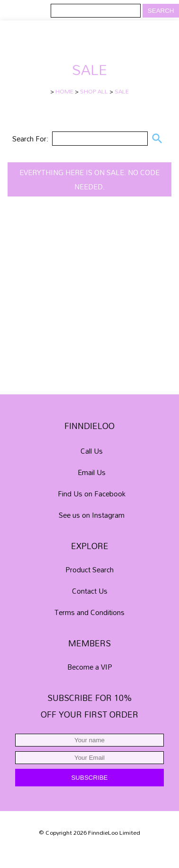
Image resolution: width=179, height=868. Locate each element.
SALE (122, 91)
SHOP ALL (94, 91)
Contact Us (90, 591)
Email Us (92, 472)
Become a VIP (90, 667)
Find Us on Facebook (92, 494)
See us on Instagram (92, 515)
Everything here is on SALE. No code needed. (89, 179)
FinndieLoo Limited (114, 833)
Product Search (89, 569)
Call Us (92, 451)
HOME (64, 91)
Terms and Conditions (89, 612)
